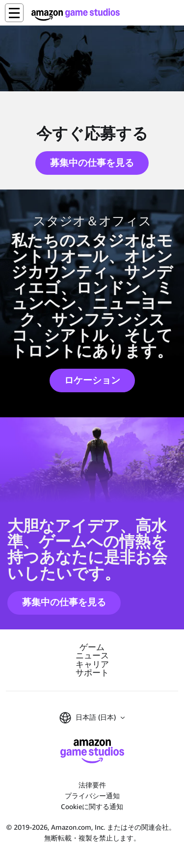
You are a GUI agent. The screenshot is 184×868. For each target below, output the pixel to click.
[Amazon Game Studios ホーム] (76, 14)
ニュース (92, 656)
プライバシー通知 (92, 796)
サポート (92, 673)
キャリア (92, 665)
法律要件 (92, 785)
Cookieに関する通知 (92, 806)
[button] (14, 13)
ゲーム (92, 647)
